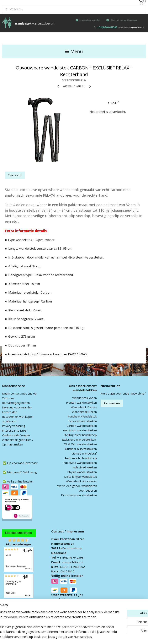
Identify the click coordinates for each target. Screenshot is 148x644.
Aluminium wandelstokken (80, 430)
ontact (16, 393)
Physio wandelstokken (82, 472)
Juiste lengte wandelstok (80, 477)
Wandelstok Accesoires (81, 481)
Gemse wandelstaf (84, 453)
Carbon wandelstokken (82, 426)
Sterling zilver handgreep (80, 435)
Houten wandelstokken (81, 402)
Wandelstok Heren (84, 412)
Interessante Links (14, 430)
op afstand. (9, 421)
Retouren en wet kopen (18, 417)
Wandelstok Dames (84, 407)
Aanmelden (112, 403)
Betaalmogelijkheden (16, 403)
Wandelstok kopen (85, 398)
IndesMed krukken (85, 467)
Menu (74, 51)
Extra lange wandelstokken (79, 495)
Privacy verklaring (14, 426)
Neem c (7, 393)
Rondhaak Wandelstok (82, 416)
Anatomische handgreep (81, 458)
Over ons (8, 398)
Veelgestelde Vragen (16, 435)
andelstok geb (14, 440)
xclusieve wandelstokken (80, 439)
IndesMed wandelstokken (80, 463)
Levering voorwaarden (17, 407)
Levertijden (10, 412)
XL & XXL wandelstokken (80, 444)
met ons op (29, 393)
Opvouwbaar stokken (83, 421)
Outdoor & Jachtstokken (81, 449)
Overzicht (15, 175)
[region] (49, 617)
